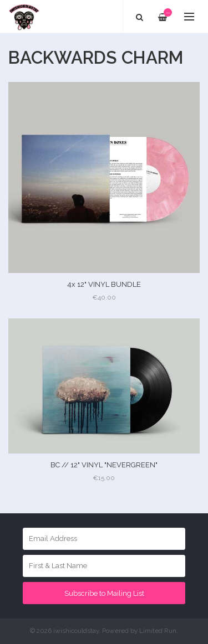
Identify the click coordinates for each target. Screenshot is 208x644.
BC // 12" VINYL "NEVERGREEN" (104, 465)
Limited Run (158, 631)
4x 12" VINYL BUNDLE (104, 284)
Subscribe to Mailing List (104, 593)
